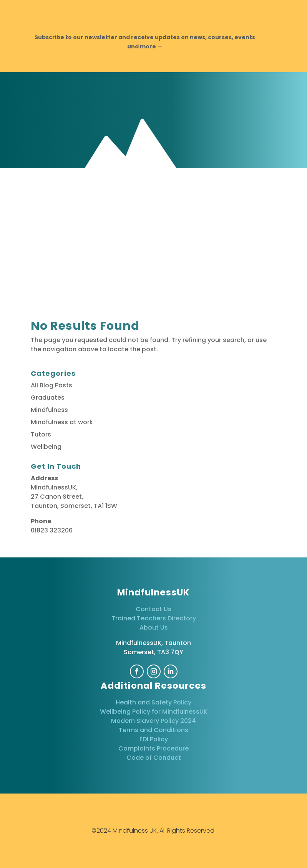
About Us (154, 627)
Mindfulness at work (62, 422)
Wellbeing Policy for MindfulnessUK (154, 712)
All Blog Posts (51, 385)
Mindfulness (49, 410)
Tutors (41, 434)
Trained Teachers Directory (154, 618)
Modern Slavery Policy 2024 (153, 721)
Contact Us (153, 609)
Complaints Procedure (153, 748)
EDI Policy (154, 739)
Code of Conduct (154, 758)
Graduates (48, 398)
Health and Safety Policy (153, 702)
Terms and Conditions (153, 730)
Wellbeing (46, 447)
